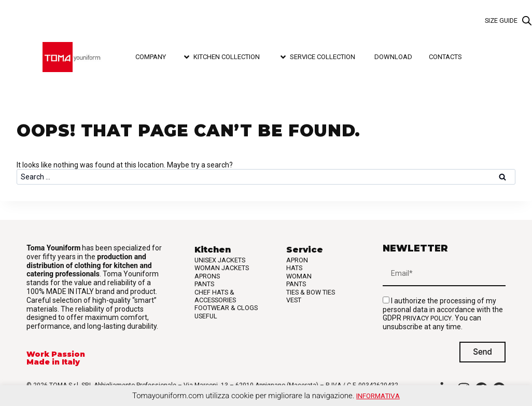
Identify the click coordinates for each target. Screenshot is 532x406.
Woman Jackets (222, 268)
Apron (297, 260)
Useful (206, 316)
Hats (294, 268)
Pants (204, 284)
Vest (294, 300)
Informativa (378, 396)
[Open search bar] (527, 21)
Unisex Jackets (220, 260)
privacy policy (427, 318)
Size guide (501, 20)
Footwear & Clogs (226, 308)
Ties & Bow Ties (311, 292)
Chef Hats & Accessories (215, 296)
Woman (299, 276)
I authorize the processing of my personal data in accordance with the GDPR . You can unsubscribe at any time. (443, 314)
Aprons (207, 276)
